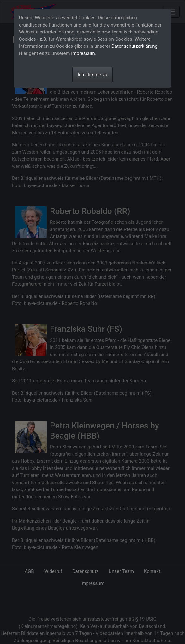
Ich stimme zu (92, 75)
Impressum (83, 53)
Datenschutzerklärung (134, 46)
